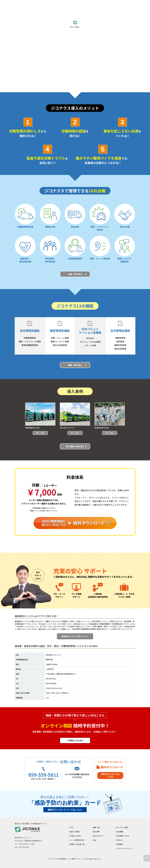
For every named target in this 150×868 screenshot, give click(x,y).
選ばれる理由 (75, 832)
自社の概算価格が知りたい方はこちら (75, 523)
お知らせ (120, 840)
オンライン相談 (122, 827)
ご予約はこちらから (75, 740)
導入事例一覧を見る (75, 446)
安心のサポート (99, 836)
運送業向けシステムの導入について (75, 636)
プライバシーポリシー (125, 848)
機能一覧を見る (75, 365)
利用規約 (120, 844)
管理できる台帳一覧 (77, 844)
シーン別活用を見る (77, 840)
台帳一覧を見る (75, 274)
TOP (72, 827)
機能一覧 (96, 827)
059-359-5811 (51, 679)
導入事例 (96, 832)
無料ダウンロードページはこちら (65, 810)
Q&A (95, 840)
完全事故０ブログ (123, 836)
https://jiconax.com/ (54, 688)
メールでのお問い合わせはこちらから (77, 776)
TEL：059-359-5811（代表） (25, 844)
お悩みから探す (76, 836)
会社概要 (120, 832)
